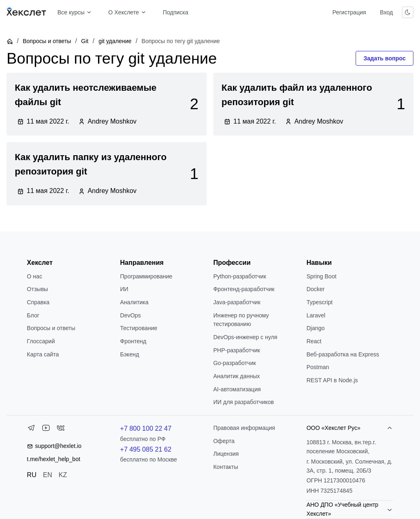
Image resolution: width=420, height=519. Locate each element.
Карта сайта (43, 354)
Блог (33, 315)
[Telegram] (31, 429)
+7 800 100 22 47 (146, 428)
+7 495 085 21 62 (146, 449)
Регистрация (349, 12)
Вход (386, 12)
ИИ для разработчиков (244, 402)
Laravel (316, 315)
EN (48, 475)
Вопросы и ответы (47, 41)
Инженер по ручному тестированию (241, 320)
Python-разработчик (240, 276)
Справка (38, 302)
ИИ (124, 289)
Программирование (146, 276)
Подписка (176, 12)
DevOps (131, 315)
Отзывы (38, 289)
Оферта (224, 441)
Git (85, 41)
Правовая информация (244, 428)
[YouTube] (46, 429)
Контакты (226, 467)
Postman (318, 367)
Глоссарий (41, 341)
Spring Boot (321, 276)
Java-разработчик (237, 302)
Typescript (320, 302)
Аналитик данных (237, 376)
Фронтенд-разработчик (244, 289)
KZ (63, 475)
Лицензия (226, 454)
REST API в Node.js (332, 380)
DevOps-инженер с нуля (245, 337)
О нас (35, 276)
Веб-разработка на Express (343, 354)
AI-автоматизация (237, 389)
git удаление (115, 41)
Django (315, 328)
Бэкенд (130, 354)
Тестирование (139, 328)
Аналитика (134, 302)
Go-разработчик (235, 363)
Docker (315, 289)
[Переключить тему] (408, 12)
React (314, 341)
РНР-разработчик (237, 350)
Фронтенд (133, 341)
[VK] (61, 429)
